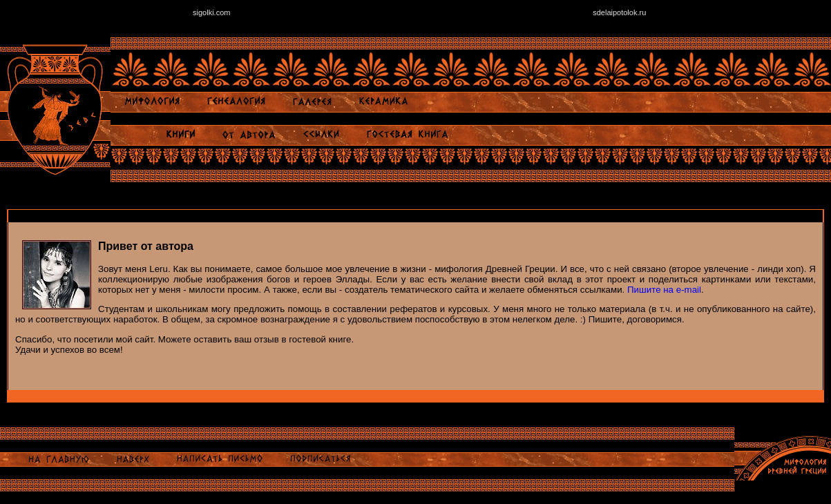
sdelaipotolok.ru (619, 12)
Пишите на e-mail (664, 290)
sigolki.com (211, 12)
